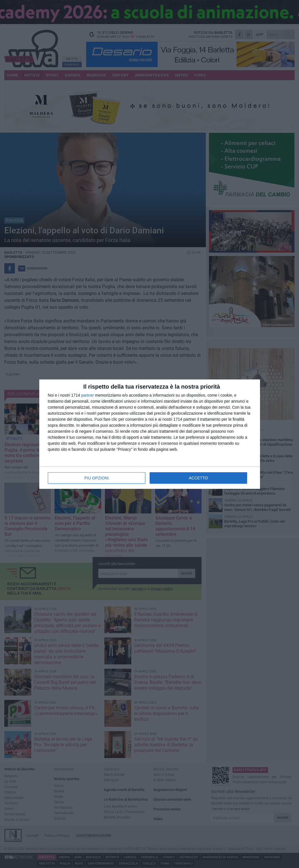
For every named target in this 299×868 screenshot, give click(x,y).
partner (87, 395)
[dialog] (150, 434)
